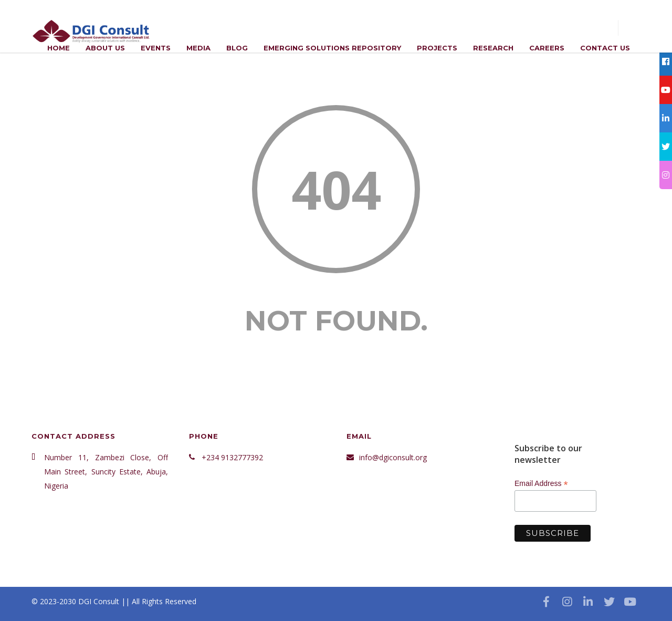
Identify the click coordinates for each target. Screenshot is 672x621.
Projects (437, 48)
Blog (237, 48)
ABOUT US (105, 48)
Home (59, 48)
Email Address (541, 484)
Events (156, 48)
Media (198, 48)
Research (493, 48)
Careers (547, 48)
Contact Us (605, 48)
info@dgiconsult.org (393, 457)
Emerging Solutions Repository (332, 48)
